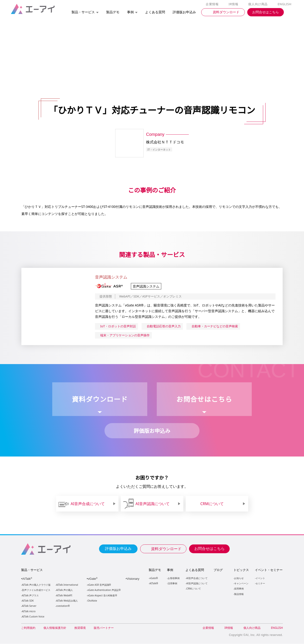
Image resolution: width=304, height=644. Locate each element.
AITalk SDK (28, 601)
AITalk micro (29, 612)
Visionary (134, 579)
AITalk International (67, 585)
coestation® (63, 606)
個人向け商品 (259, 4)
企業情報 (213, 4)
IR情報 (234, 4)
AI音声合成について (197, 578)
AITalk (28, 579)
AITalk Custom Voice (33, 617)
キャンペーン (241, 583)
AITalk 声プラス (30, 596)
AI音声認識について (197, 583)
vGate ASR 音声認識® (99, 585)
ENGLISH (285, 4)
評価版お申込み (118, 548)
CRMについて (193, 589)
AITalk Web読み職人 (67, 601)
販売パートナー (104, 628)
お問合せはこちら (209, 548)
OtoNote (92, 601)
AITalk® (153, 583)
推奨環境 (80, 628)
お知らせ (239, 578)
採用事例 (239, 589)
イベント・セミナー (268, 570)
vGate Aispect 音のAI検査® (102, 596)
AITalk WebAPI (64, 596)
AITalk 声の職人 (65, 590)
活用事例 (172, 583)
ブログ (218, 570)
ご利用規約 (28, 628)
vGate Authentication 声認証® (104, 590)
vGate (93, 579)
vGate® (153, 578)
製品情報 (239, 594)
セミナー (260, 583)
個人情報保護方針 (55, 628)
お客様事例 (174, 578)
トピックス (241, 570)
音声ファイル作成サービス (36, 590)
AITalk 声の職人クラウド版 (36, 585)
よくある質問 (195, 570)
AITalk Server (29, 606)
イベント (260, 578)
